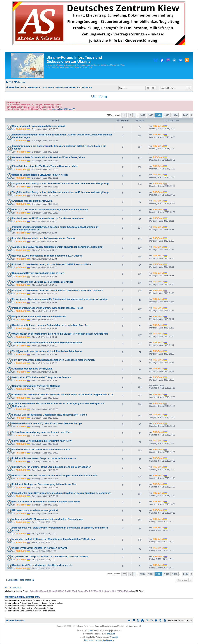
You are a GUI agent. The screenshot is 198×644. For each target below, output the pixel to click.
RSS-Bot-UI (21, 129)
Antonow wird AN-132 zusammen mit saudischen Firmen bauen (48, 519)
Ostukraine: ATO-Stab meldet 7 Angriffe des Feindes (41, 377)
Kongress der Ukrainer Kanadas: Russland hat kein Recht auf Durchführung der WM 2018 (62, 395)
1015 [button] (167, 115)
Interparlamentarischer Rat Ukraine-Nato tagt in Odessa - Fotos (48, 308)
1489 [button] (185, 115)
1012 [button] (143, 115)
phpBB (90, 631)
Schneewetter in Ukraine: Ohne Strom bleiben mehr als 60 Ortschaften (52, 467)
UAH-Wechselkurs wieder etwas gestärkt (35, 510)
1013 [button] (151, 115)
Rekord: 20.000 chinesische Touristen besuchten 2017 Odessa (47, 256)
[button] (124, 115)
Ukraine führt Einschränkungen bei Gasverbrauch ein (42, 565)
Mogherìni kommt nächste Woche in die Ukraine (39, 317)
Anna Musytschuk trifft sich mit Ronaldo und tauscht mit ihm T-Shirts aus (53, 539)
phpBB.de (111, 634)
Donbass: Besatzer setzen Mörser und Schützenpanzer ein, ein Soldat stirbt (55, 476)
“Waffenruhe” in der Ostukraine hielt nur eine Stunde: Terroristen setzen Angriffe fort (60, 334)
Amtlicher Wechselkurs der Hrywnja (32, 201)
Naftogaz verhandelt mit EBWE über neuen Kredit (40, 175)
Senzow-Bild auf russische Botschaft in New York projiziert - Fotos (49, 415)
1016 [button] (175, 115)
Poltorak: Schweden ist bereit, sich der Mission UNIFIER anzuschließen (52, 264)
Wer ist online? (13, 588)
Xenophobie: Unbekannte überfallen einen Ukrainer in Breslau (47, 343)
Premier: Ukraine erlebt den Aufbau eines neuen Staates (44, 238)
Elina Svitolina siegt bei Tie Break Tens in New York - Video (45, 166)
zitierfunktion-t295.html (62, 109)
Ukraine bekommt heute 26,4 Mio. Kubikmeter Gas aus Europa (47, 423)
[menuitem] (9, 82)
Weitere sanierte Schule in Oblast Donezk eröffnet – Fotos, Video (49, 157)
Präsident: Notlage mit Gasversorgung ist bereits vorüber (44, 484)
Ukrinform (99, 97)
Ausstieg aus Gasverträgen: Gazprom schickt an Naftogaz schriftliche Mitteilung (57, 247)
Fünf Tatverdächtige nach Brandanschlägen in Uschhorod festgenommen (53, 360)
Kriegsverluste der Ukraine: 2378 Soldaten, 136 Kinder (42, 282)
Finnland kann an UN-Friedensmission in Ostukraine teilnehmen (48, 218)
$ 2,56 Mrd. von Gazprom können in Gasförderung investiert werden (50, 556)
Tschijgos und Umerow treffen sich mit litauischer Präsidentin (47, 351)
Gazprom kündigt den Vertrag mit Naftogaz (36, 386)
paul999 (115, 637)
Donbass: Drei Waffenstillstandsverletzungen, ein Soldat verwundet (50, 209)
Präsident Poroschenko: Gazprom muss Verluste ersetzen (45, 458)
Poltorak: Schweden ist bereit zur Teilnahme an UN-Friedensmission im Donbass (57, 290)
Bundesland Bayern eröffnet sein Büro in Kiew (38, 273)
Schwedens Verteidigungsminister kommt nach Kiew (42, 432)
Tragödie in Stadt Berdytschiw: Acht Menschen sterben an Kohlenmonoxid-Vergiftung (60, 183)
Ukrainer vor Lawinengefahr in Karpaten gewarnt (39, 548)
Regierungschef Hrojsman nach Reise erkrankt (38, 126)
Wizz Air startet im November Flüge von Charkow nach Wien (46, 502)
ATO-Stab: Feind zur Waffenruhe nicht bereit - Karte (41, 449)
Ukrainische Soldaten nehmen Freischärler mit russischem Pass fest (51, 325)
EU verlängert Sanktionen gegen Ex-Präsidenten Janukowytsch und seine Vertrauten (60, 299)
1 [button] (134, 115)
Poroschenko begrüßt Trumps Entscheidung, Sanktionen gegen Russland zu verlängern (62, 493)
